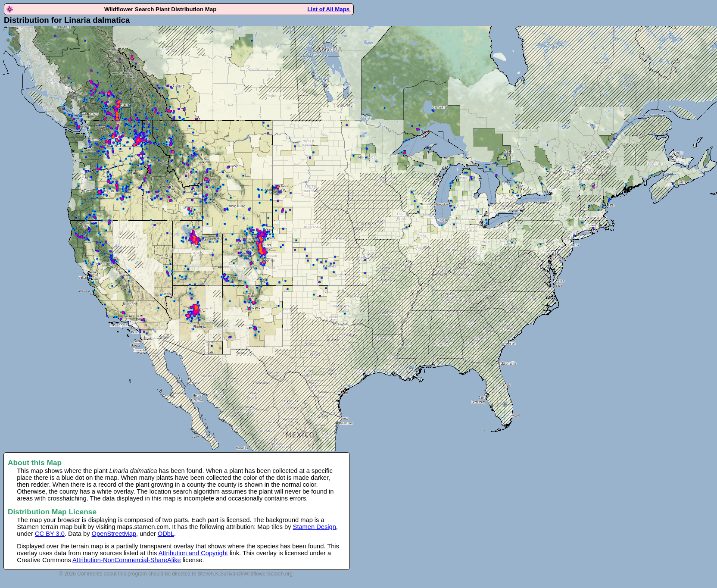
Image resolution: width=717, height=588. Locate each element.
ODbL (166, 534)
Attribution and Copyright (193, 553)
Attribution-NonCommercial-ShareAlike (127, 560)
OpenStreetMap (114, 534)
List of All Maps (329, 9)
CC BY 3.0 (50, 534)
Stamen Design (315, 527)
